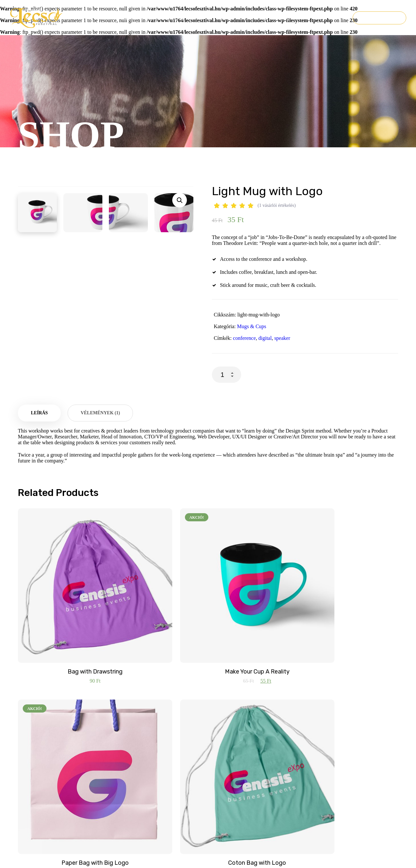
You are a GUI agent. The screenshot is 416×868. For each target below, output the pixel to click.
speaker (282, 338)
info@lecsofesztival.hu (139, 740)
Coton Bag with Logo (354, 627)
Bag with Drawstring (62, 627)
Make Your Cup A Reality (159, 627)
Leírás (39, 435)
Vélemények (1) (100, 435)
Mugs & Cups (252, 326)
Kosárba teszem (291, 374)
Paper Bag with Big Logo (257, 627)
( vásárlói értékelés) (277, 205)
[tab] (39, 435)
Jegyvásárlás (379, 18)
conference (244, 338)
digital (265, 338)
